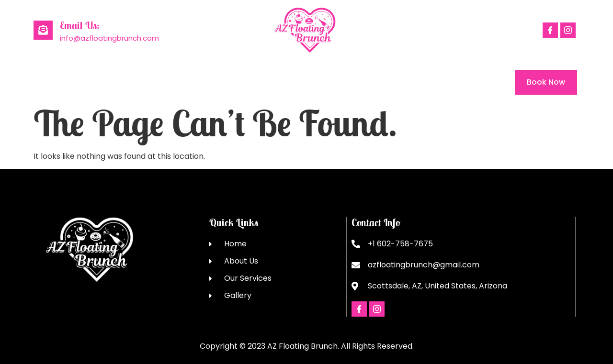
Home (45, 82)
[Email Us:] (43, 30)
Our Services (169, 82)
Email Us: (80, 26)
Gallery (233, 82)
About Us (101, 82)
